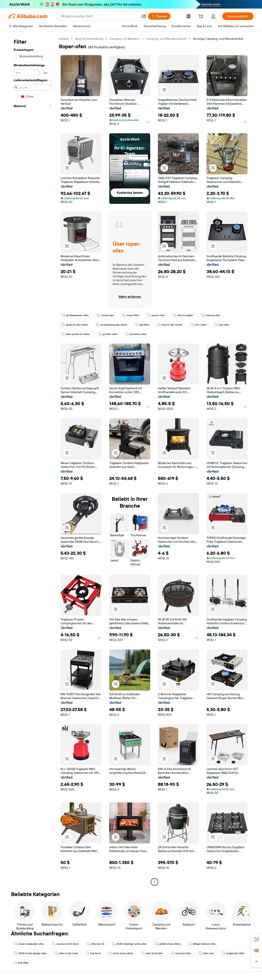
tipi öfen (142, 325)
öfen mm (206, 953)
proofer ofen (108, 334)
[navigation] (32, 461)
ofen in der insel (66, 953)
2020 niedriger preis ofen (129, 944)
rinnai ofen (105, 315)
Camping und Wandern (125, 39)
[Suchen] (159, 16)
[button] (144, 16)
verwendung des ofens (111, 325)
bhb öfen (21, 963)
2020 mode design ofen (30, 953)
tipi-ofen (222, 325)
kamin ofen (156, 315)
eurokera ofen (136, 334)
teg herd (93, 953)
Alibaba (64, 39)
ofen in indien (183, 315)
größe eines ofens (168, 944)
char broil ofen (152, 953)
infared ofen (211, 315)
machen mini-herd (65, 944)
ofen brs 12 (95, 944)
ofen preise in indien (76, 334)
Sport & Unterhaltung (89, 39)
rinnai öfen (131, 315)
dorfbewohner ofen (75, 315)
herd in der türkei (170, 325)
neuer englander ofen (29, 944)
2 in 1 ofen (198, 325)
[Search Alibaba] (99, 16)
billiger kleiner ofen (202, 944)
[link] (256, 939)
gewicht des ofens (75, 325)
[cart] (202, 17)
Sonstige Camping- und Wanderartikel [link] (218, 39)
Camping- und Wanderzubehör (166, 39)
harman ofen (181, 953)
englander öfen (233, 953)
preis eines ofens (121, 953)
